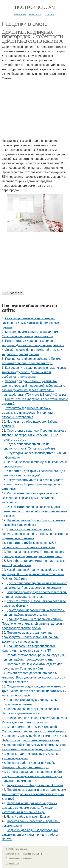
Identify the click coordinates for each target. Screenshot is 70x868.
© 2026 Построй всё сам (16, 849)
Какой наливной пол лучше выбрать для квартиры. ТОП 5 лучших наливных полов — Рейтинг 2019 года (33, 574)
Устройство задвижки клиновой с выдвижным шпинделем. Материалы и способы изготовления (29, 413)
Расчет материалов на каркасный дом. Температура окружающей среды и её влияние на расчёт (34, 511)
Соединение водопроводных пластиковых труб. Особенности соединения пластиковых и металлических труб (34, 691)
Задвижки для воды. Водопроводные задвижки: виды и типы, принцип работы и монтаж (31, 835)
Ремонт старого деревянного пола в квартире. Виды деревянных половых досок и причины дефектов (34, 677)
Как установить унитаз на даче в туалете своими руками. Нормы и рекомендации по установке (33, 484)
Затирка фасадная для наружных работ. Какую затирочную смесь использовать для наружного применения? (32, 776)
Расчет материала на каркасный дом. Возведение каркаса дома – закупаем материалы (30, 498)
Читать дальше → (13, 292)
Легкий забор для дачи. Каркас (28, 817)
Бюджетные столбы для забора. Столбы (35, 785)
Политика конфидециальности (19, 858)
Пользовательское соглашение (29, 854)
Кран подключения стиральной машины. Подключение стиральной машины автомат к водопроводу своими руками (33, 624)
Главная (20, 14)
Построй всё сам (35, 7)
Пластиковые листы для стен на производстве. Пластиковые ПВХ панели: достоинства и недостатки (31, 637)
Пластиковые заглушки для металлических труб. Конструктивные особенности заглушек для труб (34, 794)
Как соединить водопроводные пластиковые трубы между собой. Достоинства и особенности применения (34, 372)
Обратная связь (13, 863)
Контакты (10, 854)
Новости (35, 14)
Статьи (50, 14)
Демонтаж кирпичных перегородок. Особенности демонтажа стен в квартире (33, 36)
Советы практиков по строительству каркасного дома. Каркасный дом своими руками (30, 323)
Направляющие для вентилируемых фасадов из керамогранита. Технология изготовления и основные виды (29, 808)
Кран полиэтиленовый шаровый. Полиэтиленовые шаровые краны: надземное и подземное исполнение (35, 534)
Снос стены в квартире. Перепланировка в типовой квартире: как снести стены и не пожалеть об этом (34, 435)
